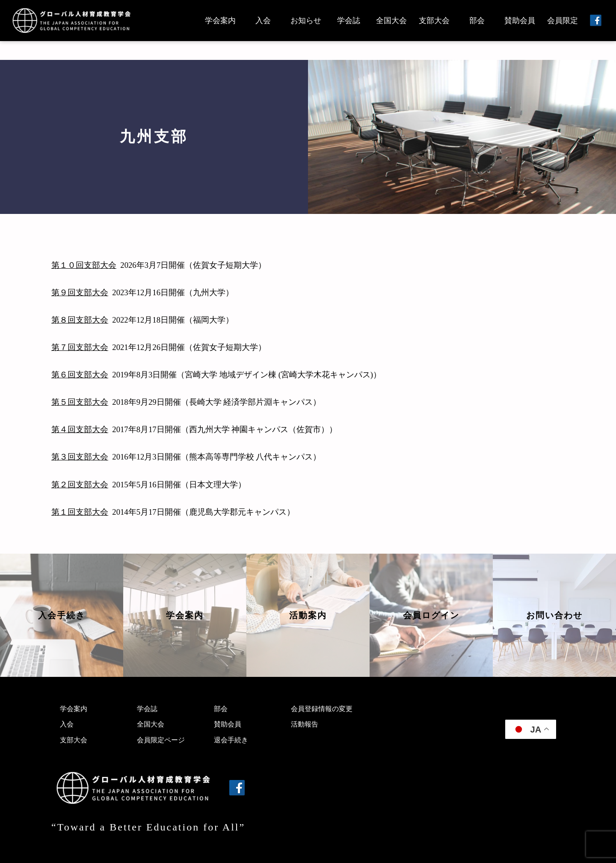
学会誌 (349, 21)
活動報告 (305, 724)
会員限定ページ (161, 740)
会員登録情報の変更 (322, 709)
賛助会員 (520, 21)
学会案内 (220, 21)
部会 (477, 21)
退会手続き (231, 740)
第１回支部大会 (80, 512)
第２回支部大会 (80, 485)
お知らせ (306, 21)
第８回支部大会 (80, 320)
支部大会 (434, 21)
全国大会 (391, 21)
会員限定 (563, 21)
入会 (263, 21)
